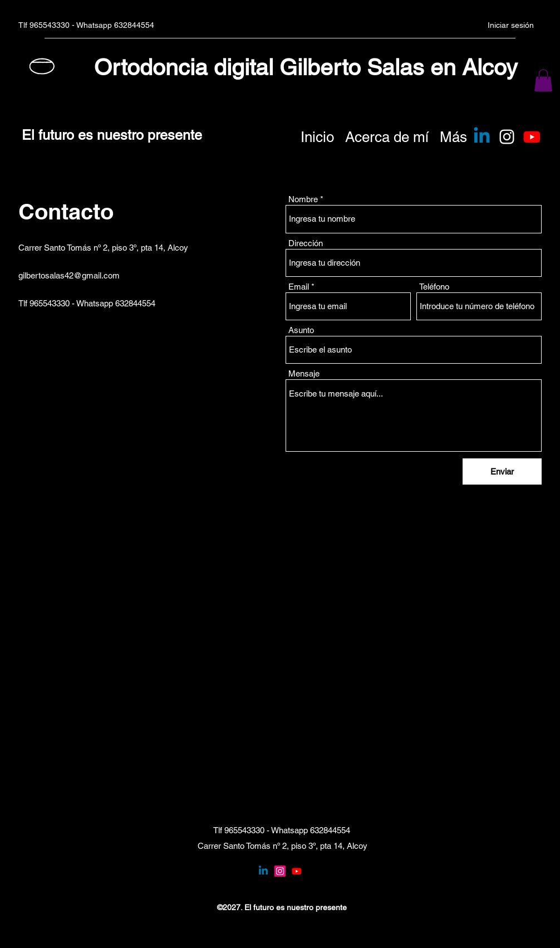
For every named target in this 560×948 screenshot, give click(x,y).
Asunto (301, 330)
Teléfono (434, 287)
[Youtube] (532, 137)
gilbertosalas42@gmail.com (69, 275)
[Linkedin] (482, 137)
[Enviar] (502, 471)
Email (299, 287)
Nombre (303, 199)
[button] (543, 80)
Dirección (306, 243)
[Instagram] (507, 137)
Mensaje (304, 373)
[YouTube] (297, 871)
